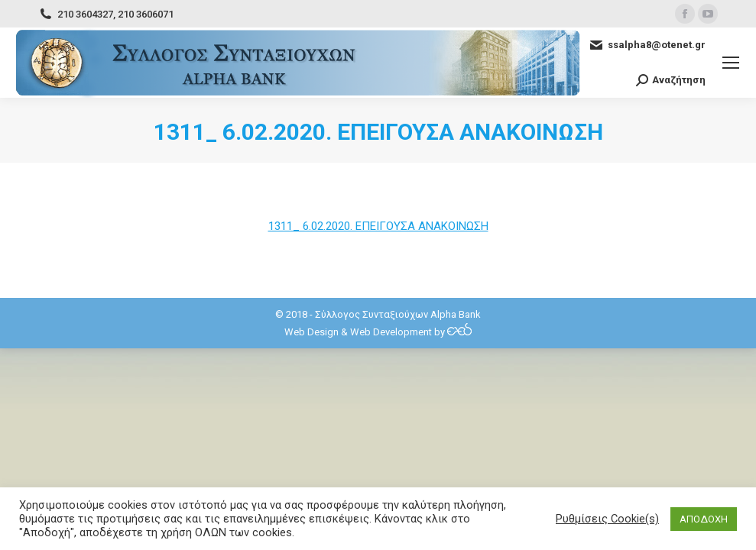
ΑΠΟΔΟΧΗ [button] (704, 519)
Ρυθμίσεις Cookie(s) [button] (607, 519)
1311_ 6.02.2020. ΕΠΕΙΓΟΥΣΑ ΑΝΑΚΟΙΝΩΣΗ (378, 226)
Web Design (311, 332)
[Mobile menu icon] (731, 63)
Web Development (391, 332)
